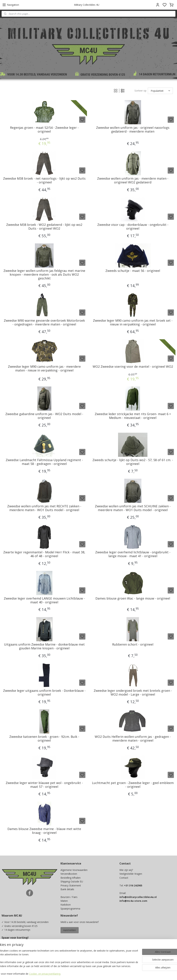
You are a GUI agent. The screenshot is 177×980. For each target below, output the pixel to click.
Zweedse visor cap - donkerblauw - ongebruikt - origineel (133, 227)
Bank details (67, 889)
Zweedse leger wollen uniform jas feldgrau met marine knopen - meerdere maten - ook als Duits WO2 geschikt (44, 275)
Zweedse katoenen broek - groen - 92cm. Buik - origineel (44, 739)
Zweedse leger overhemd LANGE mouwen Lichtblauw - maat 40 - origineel (44, 600)
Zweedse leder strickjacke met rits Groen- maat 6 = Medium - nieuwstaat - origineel (133, 416)
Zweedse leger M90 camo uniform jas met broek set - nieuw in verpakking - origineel (133, 322)
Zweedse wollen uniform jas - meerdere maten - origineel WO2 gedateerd (133, 181)
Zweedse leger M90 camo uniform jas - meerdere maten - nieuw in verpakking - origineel (44, 369)
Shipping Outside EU (72, 881)
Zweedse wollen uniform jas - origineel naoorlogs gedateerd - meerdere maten (133, 130)
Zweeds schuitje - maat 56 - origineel (133, 271)
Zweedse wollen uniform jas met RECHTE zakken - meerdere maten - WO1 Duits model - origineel (44, 508)
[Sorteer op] (160, 91)
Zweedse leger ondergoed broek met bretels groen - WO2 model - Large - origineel (133, 693)
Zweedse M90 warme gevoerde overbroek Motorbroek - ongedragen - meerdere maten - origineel (44, 322)
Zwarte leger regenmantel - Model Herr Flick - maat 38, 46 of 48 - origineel (44, 554)
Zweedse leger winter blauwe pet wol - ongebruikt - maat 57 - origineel (44, 785)
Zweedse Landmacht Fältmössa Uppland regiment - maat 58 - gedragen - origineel (44, 462)
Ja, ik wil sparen (14, 956)
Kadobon (66, 905)
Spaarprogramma (70, 909)
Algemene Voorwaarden (74, 870)
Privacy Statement (71, 885)
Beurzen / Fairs (69, 897)
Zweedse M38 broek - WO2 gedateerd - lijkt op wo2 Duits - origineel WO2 (44, 227)
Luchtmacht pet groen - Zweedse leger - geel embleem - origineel (133, 785)
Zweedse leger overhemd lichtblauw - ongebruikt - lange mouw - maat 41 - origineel (133, 554)
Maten (64, 901)
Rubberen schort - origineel (133, 645)
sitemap (104, 974)
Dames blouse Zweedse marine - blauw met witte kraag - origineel (44, 831)
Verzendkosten (69, 874)
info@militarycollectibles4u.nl (138, 897)
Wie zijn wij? (126, 870)
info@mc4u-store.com (133, 901)
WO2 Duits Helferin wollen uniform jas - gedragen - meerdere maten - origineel (133, 739)
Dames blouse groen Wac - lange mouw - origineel (133, 599)
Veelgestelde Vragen (131, 874)
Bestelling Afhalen (71, 878)
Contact (124, 878)
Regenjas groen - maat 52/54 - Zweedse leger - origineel (44, 130)
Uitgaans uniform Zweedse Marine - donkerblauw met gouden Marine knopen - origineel (44, 647)
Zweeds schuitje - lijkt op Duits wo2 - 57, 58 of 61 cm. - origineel (133, 462)
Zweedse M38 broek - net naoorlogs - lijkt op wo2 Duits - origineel (44, 181)
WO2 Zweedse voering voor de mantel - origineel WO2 (133, 367)
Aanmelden (70, 930)
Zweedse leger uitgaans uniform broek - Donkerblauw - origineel (44, 693)
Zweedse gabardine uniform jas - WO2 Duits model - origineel (44, 416)
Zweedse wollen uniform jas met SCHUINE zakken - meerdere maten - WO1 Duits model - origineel (133, 508)
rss (111, 974)
